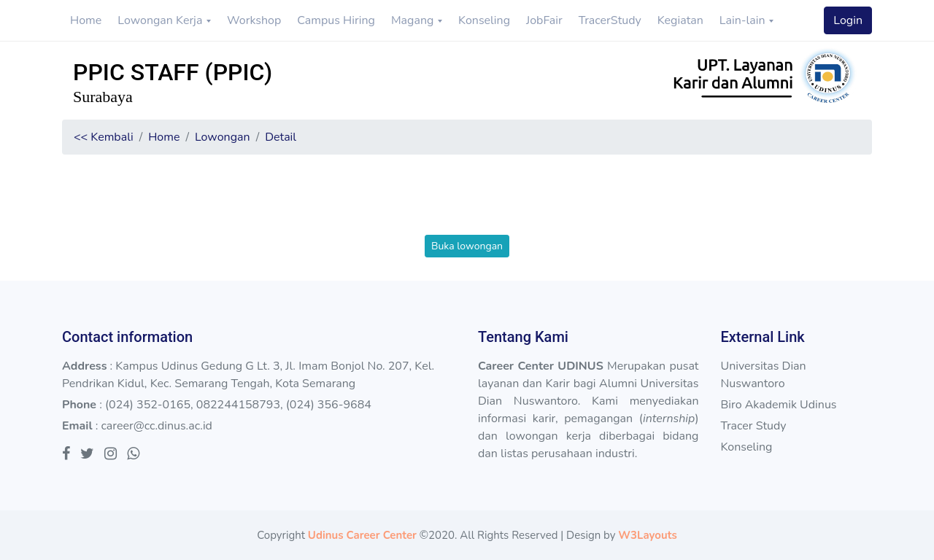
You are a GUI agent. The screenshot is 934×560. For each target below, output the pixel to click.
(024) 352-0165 (148, 405)
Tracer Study (753, 426)
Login (848, 20)
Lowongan (223, 137)
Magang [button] (414, 20)
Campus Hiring (336, 20)
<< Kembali (104, 137)
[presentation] (467, 206)
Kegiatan (680, 20)
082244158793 (238, 405)
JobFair (544, 20)
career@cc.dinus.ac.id (157, 426)
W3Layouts (647, 535)
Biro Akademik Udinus (778, 405)
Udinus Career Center (362, 535)
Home (86, 20)
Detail (281, 137)
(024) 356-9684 (329, 405)
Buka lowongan (467, 246)
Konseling (484, 20)
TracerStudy (610, 20)
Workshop (254, 20)
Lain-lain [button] (744, 20)
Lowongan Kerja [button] (161, 20)
